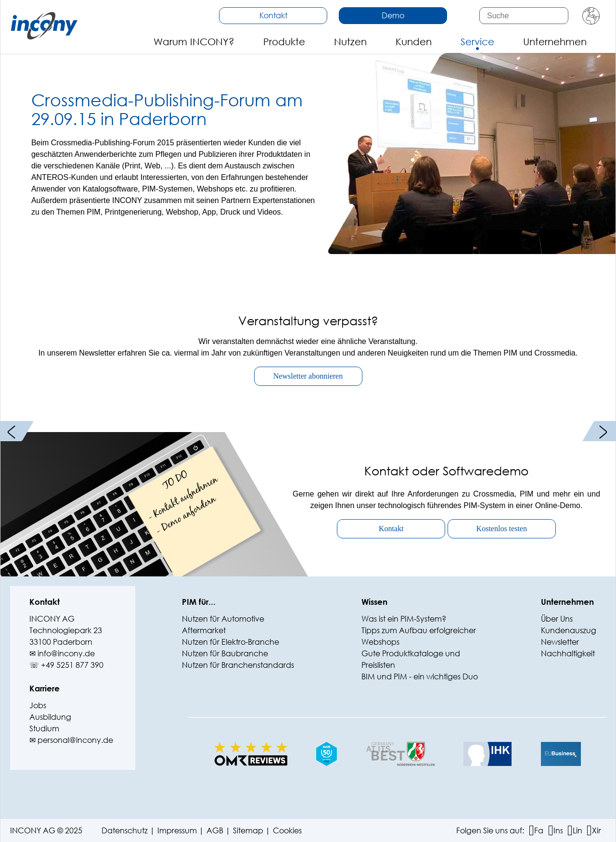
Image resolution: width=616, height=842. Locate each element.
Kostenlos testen (502, 529)
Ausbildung (50, 717)
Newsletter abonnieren (308, 376)
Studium (44, 728)
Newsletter (560, 642)
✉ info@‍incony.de (62, 653)
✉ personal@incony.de (71, 740)
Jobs (38, 705)
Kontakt (273, 15)
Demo (393, 15)
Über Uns (557, 619)
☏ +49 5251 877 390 (66, 665)
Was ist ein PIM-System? (404, 619)
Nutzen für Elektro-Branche (231, 642)
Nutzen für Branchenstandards (238, 665)
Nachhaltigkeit (568, 653)
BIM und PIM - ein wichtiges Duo (420, 676)
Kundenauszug (569, 630)
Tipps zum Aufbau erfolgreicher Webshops (419, 636)
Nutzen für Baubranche (225, 653)
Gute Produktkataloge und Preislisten (411, 659)
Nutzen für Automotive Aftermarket (223, 624)
